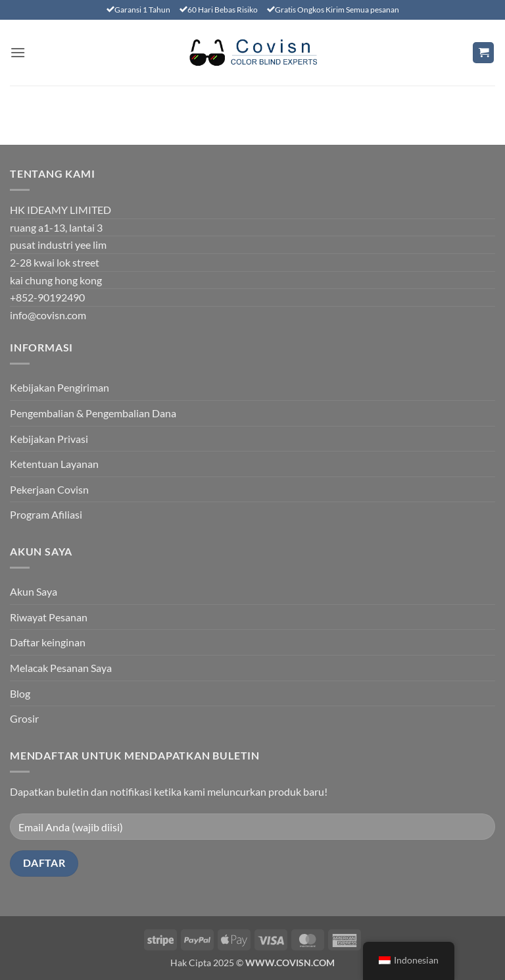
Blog (20, 693)
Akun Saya (34, 591)
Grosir (24, 718)
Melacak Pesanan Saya (61, 668)
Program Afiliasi (46, 514)
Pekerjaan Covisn (49, 489)
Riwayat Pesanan (49, 617)
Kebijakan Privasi (49, 439)
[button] (18, 52)
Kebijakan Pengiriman (60, 387)
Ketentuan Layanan (54, 464)
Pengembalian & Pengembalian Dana (93, 413)
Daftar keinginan (48, 642)
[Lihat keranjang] (483, 53)
